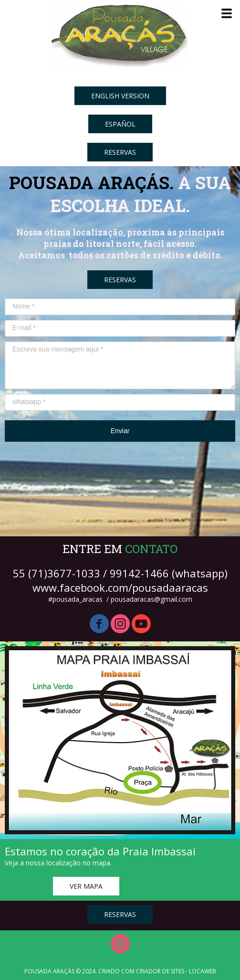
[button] (120, 96)
